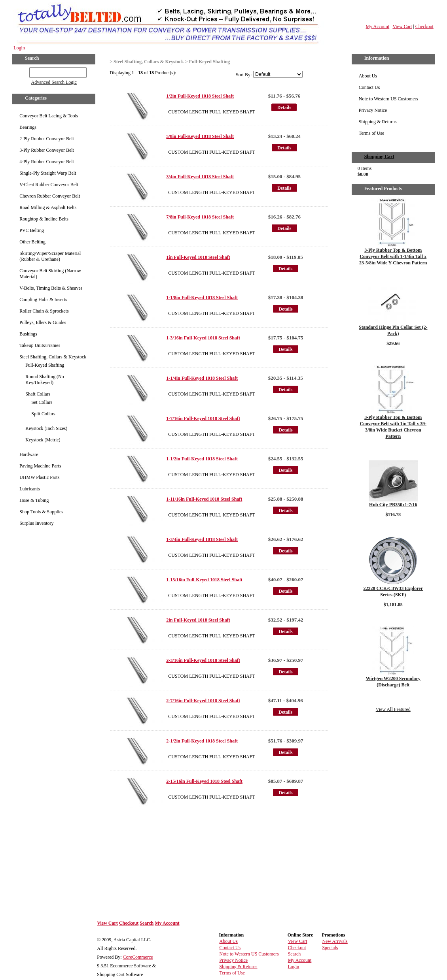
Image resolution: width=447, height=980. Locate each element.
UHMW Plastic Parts (39, 477)
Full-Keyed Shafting (45, 365)
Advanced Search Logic (54, 82)
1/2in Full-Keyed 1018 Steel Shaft (200, 96)
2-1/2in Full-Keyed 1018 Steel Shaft (202, 741)
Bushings (28, 334)
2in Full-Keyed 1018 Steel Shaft (198, 620)
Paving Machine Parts (40, 466)
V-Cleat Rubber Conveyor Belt (49, 185)
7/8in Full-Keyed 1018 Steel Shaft (200, 217)
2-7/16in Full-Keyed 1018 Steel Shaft (203, 701)
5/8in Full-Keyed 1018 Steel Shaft (200, 136)
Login (19, 48)
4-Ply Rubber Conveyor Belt (47, 162)
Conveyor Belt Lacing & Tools (49, 116)
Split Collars (43, 414)
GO (24, 71)
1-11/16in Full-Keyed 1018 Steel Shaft (204, 499)
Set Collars (42, 402)
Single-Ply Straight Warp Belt (48, 173)
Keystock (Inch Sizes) (46, 428)
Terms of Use (371, 133)
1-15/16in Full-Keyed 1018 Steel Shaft (204, 580)
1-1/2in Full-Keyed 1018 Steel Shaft (202, 459)
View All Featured (393, 709)
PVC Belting (32, 230)
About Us (368, 76)
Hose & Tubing (34, 500)
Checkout (424, 26)
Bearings (28, 127)
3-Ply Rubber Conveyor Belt (47, 150)
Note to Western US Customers (388, 99)
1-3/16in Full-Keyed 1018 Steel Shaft (203, 338)
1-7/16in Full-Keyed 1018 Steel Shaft (203, 418)
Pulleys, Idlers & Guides (43, 322)
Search (147, 923)
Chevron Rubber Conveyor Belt (50, 196)
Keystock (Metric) (43, 440)
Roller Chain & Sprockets (44, 311)
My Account (378, 26)
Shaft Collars (38, 394)
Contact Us (369, 87)
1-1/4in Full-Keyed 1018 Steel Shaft (202, 378)
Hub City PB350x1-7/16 (393, 505)
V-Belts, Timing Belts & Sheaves (51, 288)
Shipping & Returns (378, 122)
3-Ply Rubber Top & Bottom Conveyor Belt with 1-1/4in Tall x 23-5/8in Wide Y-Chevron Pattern (393, 256)
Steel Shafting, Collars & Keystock (53, 357)
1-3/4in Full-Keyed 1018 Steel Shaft (202, 539)
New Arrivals (335, 941)
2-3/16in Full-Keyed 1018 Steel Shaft (203, 660)
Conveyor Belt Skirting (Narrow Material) (50, 274)
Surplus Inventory (36, 523)
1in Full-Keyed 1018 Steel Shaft (198, 257)
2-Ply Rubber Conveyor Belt (47, 139)
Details (284, 107)
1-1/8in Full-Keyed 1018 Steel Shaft (202, 298)
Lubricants (29, 489)
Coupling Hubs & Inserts (43, 300)
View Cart (402, 26)
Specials (330, 948)
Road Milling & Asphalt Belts (48, 207)
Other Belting (32, 242)
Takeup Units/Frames (40, 345)
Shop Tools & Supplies (41, 512)
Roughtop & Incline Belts (44, 219)
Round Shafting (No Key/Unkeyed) (45, 380)
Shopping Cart (379, 156)
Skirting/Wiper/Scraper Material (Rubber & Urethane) (50, 256)
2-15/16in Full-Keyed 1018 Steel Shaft (204, 781)
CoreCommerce (138, 957)
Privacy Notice (373, 110)
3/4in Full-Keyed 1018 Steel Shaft (200, 177)
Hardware (29, 454)
